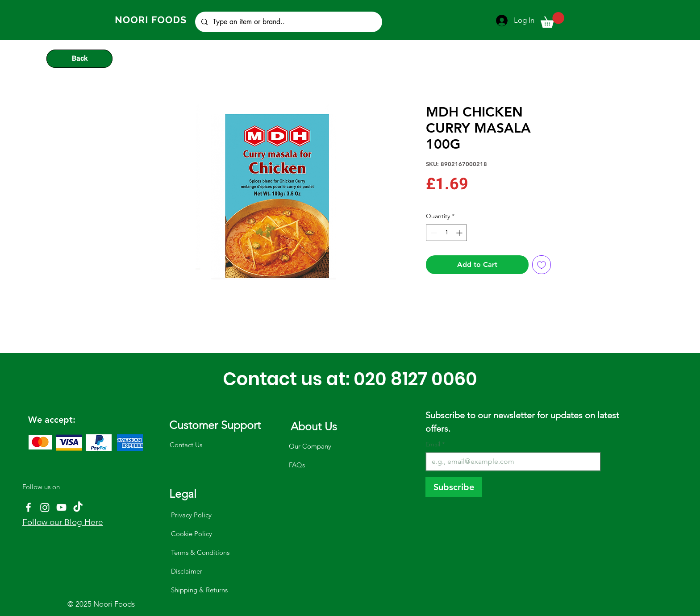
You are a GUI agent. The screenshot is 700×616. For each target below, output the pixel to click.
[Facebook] (28, 507)
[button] (552, 20)
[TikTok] (78, 507)
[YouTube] (61, 507)
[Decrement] (433, 233)
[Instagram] (45, 507)
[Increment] (460, 233)
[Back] (79, 58)
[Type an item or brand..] (288, 22)
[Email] (510, 462)
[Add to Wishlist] (542, 265)
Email (435, 444)
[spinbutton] (446, 233)
